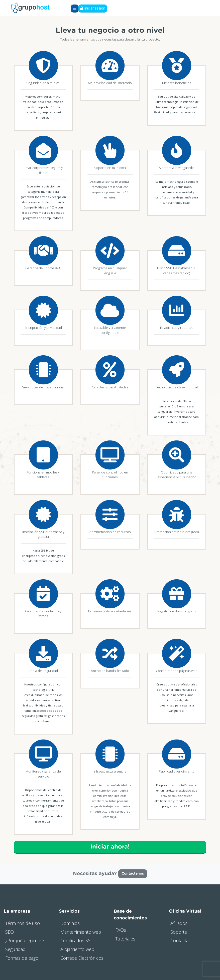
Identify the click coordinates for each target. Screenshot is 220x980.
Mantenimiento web (81, 932)
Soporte (179, 932)
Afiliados (179, 923)
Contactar (180, 940)
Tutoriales (125, 939)
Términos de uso (23, 923)
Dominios (70, 923)
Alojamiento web (77, 949)
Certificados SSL (77, 940)
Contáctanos (133, 874)
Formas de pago (22, 958)
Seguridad (15, 949)
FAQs (121, 930)
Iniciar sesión (93, 8)
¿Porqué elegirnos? (25, 940)
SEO (10, 932)
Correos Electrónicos (82, 958)
